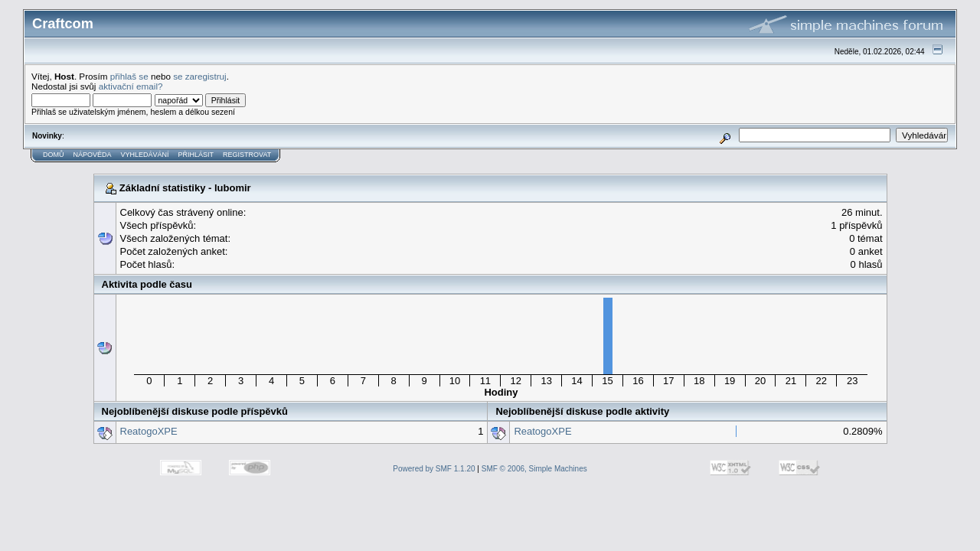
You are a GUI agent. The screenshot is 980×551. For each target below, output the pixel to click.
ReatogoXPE (149, 431)
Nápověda (93, 155)
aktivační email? (131, 86)
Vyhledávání (145, 155)
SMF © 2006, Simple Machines (534, 469)
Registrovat (247, 155)
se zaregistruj (200, 76)
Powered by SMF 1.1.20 (434, 469)
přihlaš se (129, 76)
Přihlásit (196, 155)
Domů (54, 155)
